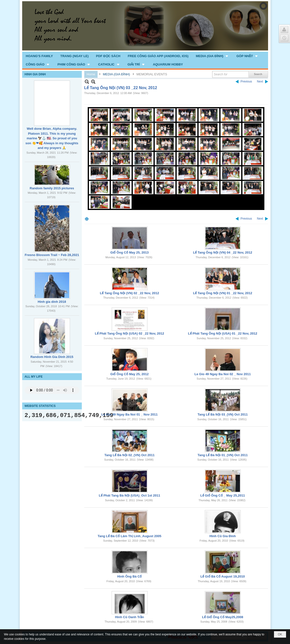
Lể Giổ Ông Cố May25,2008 (223, 617)
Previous (246, 81)
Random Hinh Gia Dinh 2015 (52, 357)
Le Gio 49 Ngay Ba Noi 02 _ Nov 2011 (222, 374)
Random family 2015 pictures (52, 188)
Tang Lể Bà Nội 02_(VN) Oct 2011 (129, 455)
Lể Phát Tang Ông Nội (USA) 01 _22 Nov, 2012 (223, 333)
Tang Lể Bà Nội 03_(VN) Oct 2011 (223, 414)
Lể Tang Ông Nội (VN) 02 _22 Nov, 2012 (130, 293)
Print (87, 219)
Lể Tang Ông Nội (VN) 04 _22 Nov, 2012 (223, 252)
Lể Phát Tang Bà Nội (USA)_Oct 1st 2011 (129, 495)
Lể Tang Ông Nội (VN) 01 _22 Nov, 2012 (223, 293)
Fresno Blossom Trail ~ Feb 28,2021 (52, 255)
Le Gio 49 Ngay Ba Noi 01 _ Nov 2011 (129, 414)
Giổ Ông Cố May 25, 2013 (129, 252)
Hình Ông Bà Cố (130, 576)
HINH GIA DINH (35, 74)
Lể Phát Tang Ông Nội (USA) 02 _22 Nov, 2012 (129, 333)
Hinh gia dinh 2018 (52, 302)
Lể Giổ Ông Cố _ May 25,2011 (223, 495)
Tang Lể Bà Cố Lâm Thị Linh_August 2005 (129, 536)
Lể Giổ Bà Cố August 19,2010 (222, 576)
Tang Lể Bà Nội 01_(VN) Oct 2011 (223, 455)
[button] (213, 56)
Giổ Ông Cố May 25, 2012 (129, 374)
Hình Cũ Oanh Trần (130, 617)
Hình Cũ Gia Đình (223, 536)
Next (260, 81)
